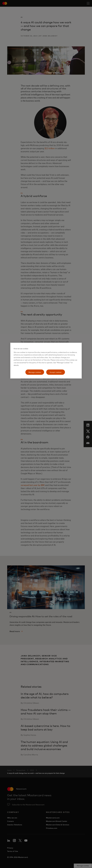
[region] (46, 361)
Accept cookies (56, 372)
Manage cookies (35, 372)
